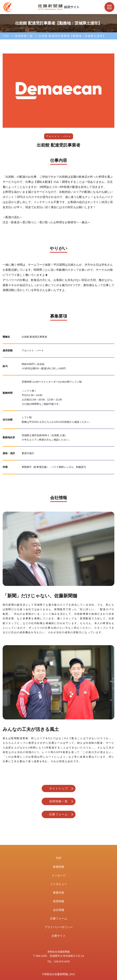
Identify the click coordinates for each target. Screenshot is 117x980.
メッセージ (59, 875)
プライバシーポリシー (59, 927)
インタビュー (59, 884)
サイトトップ (59, 788)
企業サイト (59, 936)
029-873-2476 (62, 962)
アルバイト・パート (59, 136)
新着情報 (59, 867)
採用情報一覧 (24, 36)
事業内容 (59, 893)
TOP (6, 36)
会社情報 (59, 910)
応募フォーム (59, 814)
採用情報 (59, 901)
